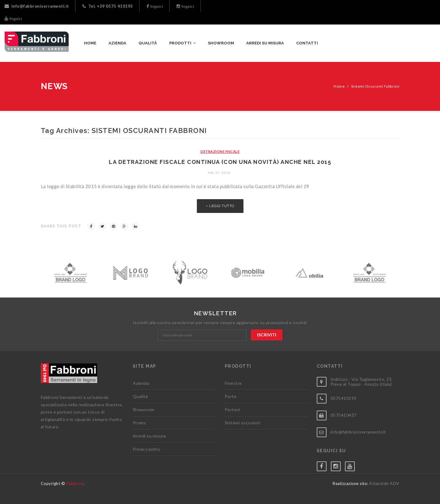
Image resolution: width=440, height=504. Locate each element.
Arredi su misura (149, 436)
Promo (140, 423)
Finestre (233, 383)
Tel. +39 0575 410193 (108, 6)
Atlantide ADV (384, 483)
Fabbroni (75, 483)
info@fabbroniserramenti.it (37, 6)
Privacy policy (147, 449)
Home (339, 86)
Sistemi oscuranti (243, 423)
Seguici (156, 6)
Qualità (140, 396)
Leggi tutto (222, 206)
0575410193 (344, 398)
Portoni (233, 409)
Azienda (141, 383)
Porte (231, 396)
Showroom (144, 409)
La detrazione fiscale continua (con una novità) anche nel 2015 (220, 162)
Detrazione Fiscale (220, 152)
